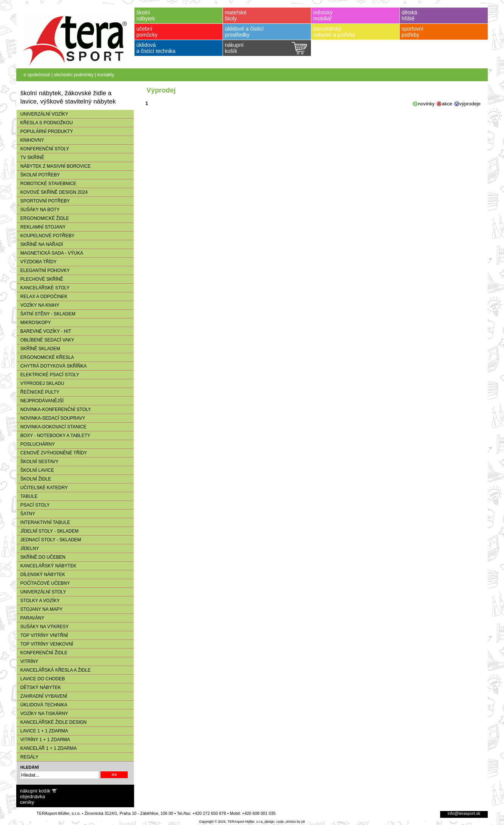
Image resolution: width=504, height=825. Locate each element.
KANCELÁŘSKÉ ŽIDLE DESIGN (52, 722)
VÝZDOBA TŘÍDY (37, 262)
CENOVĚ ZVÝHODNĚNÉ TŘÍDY (52, 453)
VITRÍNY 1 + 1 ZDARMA (43, 740)
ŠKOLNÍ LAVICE (35, 470)
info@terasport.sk (464, 813)
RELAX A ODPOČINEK (42, 297)
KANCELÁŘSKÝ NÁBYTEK (46, 566)
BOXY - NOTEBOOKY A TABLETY (53, 436)
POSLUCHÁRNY (36, 444)
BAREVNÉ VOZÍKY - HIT (44, 331)
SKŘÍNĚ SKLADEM (38, 349)
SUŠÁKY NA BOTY (38, 210)
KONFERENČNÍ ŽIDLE (42, 653)
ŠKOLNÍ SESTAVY (38, 462)
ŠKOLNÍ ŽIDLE (34, 479)
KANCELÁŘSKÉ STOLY (43, 288)
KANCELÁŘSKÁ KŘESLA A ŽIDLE (54, 670)
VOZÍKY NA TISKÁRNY (42, 714)
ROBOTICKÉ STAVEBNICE (46, 184)
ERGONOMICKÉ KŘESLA (45, 357)
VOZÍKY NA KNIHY (38, 305)
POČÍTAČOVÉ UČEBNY (43, 583)
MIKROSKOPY (34, 323)
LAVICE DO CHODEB (41, 679)
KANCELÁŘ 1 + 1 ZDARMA (47, 748)
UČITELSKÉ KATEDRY (42, 488)
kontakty (106, 75)
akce (447, 104)
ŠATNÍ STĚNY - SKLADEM (46, 314)
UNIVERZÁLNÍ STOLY (41, 592)
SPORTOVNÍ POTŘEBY (43, 201)
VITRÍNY (27, 661)
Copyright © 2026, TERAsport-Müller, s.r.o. (231, 822)
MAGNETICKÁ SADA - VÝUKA (50, 253)
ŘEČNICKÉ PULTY (38, 392)
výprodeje (470, 104)
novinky (426, 104)
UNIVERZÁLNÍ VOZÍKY (43, 114)
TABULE (27, 496)
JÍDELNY (28, 548)
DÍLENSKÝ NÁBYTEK (41, 575)
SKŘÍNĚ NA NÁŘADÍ (40, 244)
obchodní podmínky (74, 75)
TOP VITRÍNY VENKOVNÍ (45, 644)
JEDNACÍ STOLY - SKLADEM (49, 540)
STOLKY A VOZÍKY (38, 601)
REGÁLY (28, 757)
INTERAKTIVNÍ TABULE (43, 522)
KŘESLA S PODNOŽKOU (45, 123)
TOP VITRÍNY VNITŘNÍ (42, 635)
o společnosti (37, 75)
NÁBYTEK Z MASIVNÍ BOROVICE (54, 166)
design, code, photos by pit (285, 822)
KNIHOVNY (30, 140)
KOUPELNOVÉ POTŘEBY (46, 236)
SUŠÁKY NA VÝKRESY (43, 627)
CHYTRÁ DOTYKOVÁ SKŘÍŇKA (52, 366)
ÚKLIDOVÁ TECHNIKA (42, 705)
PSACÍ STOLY (33, 505)
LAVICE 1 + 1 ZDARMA (42, 731)
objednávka (33, 796)
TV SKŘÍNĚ (30, 158)
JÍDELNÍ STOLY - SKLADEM (48, 531)
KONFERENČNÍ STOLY (43, 149)
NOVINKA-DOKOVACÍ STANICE (52, 427)
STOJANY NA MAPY (40, 609)
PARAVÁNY (31, 618)
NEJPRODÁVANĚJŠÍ (40, 401)
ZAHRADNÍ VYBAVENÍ (42, 696)
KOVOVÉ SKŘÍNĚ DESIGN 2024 (52, 192)
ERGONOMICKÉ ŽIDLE (43, 218)
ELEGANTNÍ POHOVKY (43, 270)
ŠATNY (26, 514)
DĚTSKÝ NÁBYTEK (39, 687)
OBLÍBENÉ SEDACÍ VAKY (46, 340)
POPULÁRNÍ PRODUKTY (45, 131)
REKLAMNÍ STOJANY (41, 227)
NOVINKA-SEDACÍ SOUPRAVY (51, 418)
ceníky (27, 802)
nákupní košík (35, 791)
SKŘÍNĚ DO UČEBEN (41, 557)
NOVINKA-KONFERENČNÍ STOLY (54, 409)
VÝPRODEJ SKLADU (40, 383)
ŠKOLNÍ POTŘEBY (38, 175)
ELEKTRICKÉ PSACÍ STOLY (48, 375)
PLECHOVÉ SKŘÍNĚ (40, 279)
